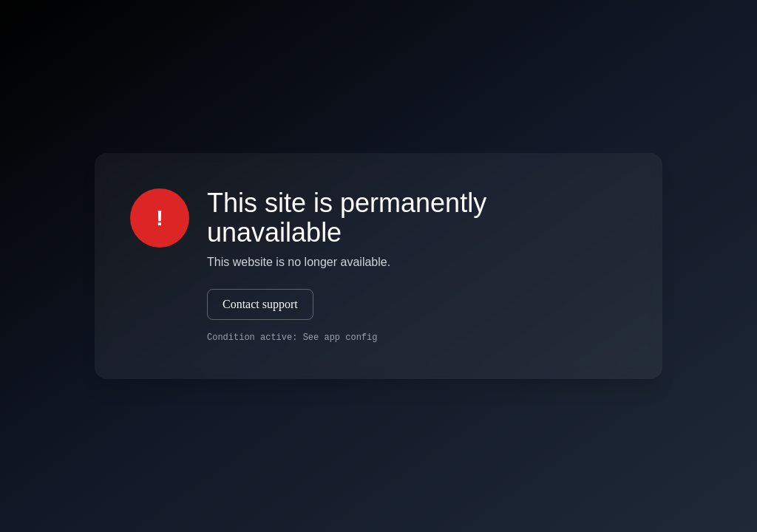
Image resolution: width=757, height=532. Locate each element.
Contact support (260, 304)
